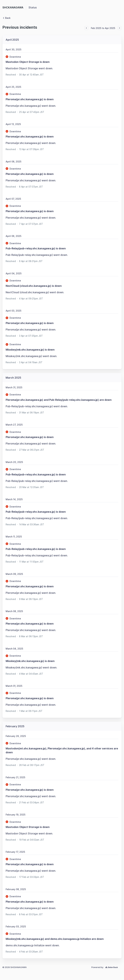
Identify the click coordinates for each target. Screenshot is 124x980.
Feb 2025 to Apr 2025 (103, 28)
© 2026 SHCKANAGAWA (15, 967)
